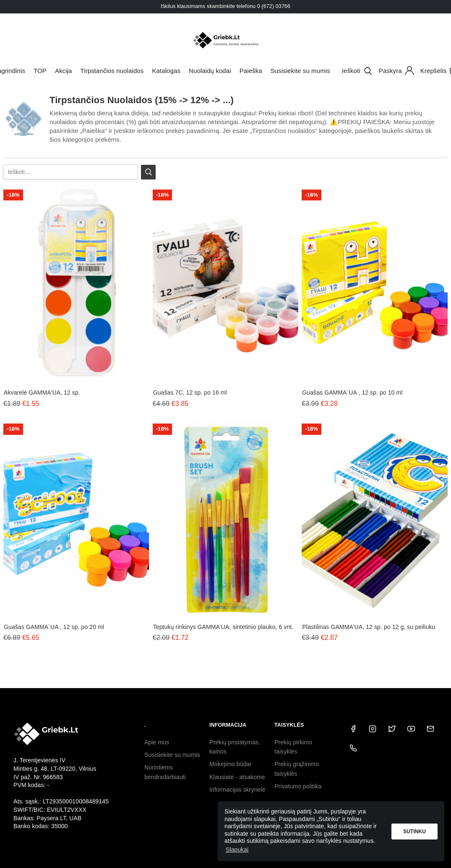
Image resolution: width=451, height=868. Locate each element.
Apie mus (157, 742)
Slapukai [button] (237, 850)
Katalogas (166, 71)
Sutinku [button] (415, 832)
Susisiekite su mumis (300, 71)
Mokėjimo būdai (230, 764)
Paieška (251, 71)
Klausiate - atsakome (237, 777)
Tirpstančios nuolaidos (112, 71)
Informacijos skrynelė (237, 790)
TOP (40, 71)
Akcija (64, 71)
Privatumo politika (298, 786)
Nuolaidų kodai (210, 71)
